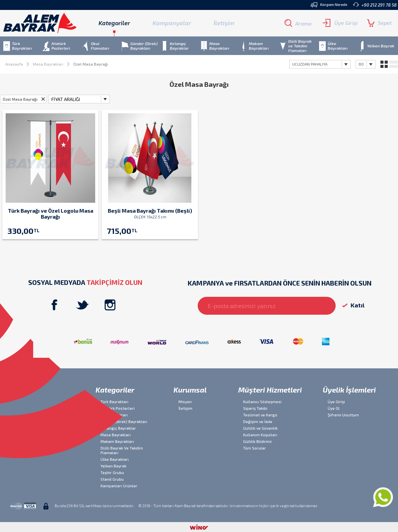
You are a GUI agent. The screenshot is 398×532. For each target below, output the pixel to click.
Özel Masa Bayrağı (20, 99)
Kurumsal (190, 390)
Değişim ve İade (258, 421)
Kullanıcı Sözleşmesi (262, 401)
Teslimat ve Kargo (260, 415)
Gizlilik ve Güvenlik (260, 428)
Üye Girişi (340, 23)
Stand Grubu (112, 479)
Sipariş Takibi (255, 408)
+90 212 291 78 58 (375, 5)
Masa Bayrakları (48, 64)
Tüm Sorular (255, 448)
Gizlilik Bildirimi (257, 441)
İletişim (224, 23)
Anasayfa (14, 64)
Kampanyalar (172, 23)
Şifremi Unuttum (343, 415)
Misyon (185, 401)
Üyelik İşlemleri (349, 390)
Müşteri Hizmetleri (270, 390)
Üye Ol (334, 408)
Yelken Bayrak (113, 466)
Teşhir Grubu (112, 472)
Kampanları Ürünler (119, 486)
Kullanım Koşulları (260, 435)
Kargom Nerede (329, 5)
